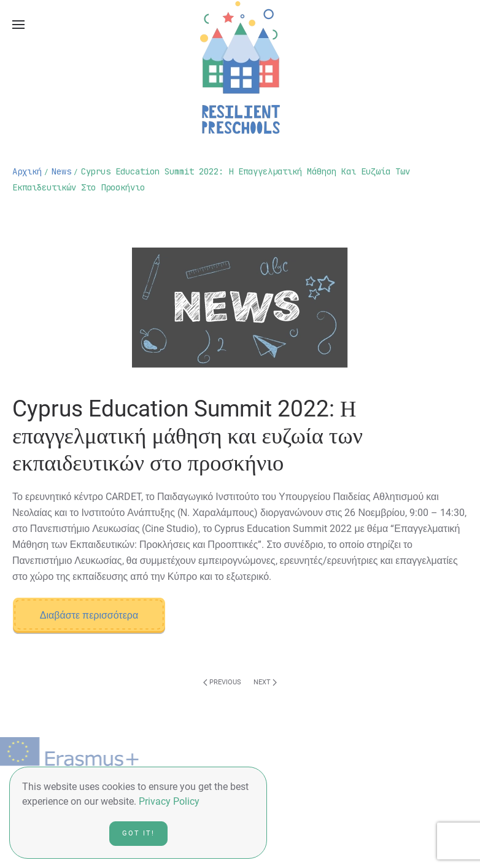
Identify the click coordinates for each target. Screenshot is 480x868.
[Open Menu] (18, 25)
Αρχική (27, 171)
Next (265, 682)
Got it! (138, 833)
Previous (222, 682)
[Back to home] (240, 68)
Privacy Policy (169, 801)
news (61, 171)
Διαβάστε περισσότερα (89, 615)
